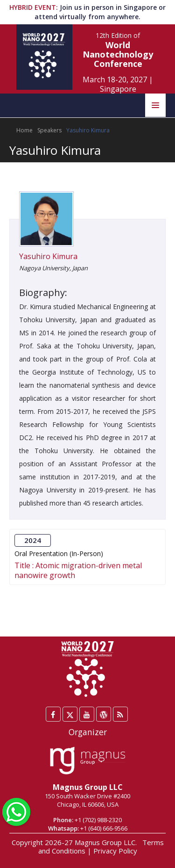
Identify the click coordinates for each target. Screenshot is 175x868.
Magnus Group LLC (88, 787)
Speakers (49, 130)
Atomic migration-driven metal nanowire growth (78, 570)
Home (24, 130)
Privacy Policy (115, 851)
